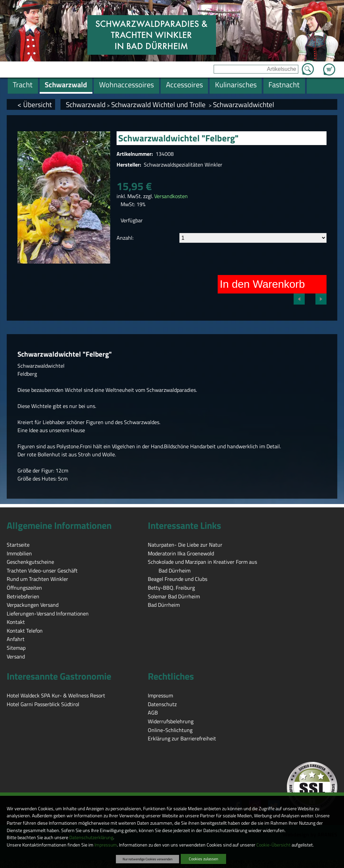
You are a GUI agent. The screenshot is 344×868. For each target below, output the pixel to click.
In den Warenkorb (262, 284)
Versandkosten (171, 196)
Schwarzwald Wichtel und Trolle (159, 104)
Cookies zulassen (203, 859)
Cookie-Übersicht (273, 845)
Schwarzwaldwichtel (244, 104)
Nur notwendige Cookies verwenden (147, 859)
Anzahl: (125, 238)
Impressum (106, 845)
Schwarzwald (86, 104)
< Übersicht (35, 104)
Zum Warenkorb (329, 65)
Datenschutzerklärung (91, 837)
